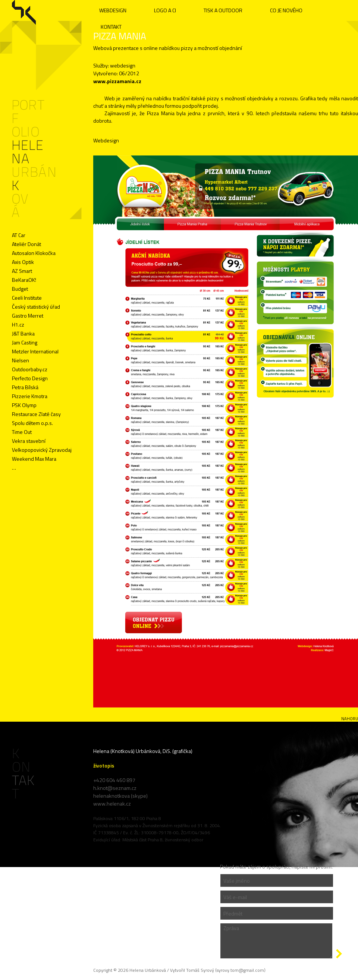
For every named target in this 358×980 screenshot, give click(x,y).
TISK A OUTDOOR (223, 10)
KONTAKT (111, 27)
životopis (104, 765)
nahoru (350, 719)
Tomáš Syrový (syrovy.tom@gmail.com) (226, 970)
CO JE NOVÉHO (286, 10)
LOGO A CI (165, 10)
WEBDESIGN (113, 10)
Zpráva (276, 941)
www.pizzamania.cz (117, 81)
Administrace (25, 843)
